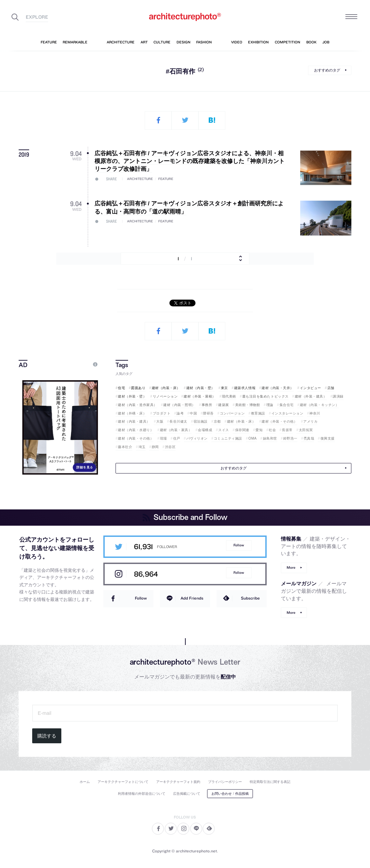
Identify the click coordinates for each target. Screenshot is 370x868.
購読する (47, 736)
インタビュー (311, 388)
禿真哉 (309, 438)
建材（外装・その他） (279, 421)
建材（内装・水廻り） (136, 430)
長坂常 (287, 430)
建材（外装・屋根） (200, 396)
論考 (180, 413)
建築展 (224, 405)
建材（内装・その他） (136, 438)
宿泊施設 (201, 421)
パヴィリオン (197, 438)
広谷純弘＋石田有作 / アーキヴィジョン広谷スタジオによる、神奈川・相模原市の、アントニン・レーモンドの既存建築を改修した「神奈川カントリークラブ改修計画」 (190, 161)
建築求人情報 (245, 388)
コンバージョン (232, 413)
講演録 (338, 396)
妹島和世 (270, 438)
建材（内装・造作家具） (138, 405)
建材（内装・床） (166, 388)
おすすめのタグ (327, 70)
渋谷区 (170, 447)
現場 (163, 438)
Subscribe (250, 598)
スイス (224, 430)
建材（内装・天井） (278, 388)
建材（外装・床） (241, 421)
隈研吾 (208, 413)
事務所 (207, 405)
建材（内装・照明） (179, 405)
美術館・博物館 (248, 405)
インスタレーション (287, 413)
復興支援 (328, 438)
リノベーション (165, 396)
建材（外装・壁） (132, 396)
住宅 (121, 388)
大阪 (160, 421)
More (291, 568)
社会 (272, 430)
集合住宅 (287, 405)
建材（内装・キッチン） (320, 405)
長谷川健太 (178, 421)
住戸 (177, 438)
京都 (217, 421)
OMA (253, 438)
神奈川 (315, 413)
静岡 (155, 447)
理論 (270, 405)
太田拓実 (306, 430)
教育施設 (258, 413)
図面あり (138, 388)
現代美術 (229, 396)
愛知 (259, 430)
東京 (224, 388)
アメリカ (310, 421)
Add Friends (192, 598)
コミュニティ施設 (228, 438)
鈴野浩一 (290, 438)
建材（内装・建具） (134, 421)
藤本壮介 (125, 447)
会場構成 (205, 430)
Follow (239, 545)
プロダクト (162, 413)
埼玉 (142, 447)
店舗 (331, 388)
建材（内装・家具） (176, 430)
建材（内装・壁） (201, 388)
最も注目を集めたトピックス (265, 396)
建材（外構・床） (132, 413)
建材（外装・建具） (311, 396)
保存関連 (242, 430)
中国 (193, 413)
